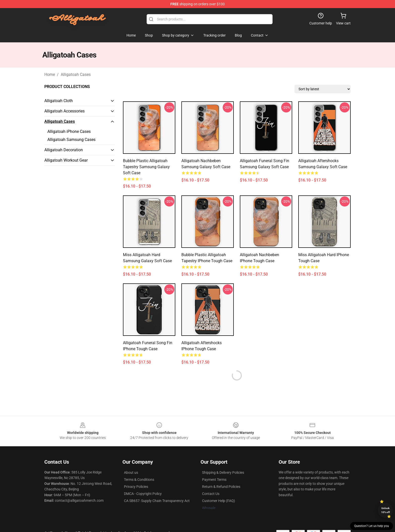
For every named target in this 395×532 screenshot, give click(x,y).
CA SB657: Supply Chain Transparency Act (157, 501)
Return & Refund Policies (221, 487)
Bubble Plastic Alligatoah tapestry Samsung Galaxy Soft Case (146, 167)
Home (50, 75)
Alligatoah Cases (76, 75)
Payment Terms (214, 480)
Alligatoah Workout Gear (66, 160)
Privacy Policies (136, 487)
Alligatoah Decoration (64, 150)
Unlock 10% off (386, 510)
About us (131, 472)
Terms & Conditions (139, 480)
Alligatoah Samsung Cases (71, 140)
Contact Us (211, 494)
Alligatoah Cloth (59, 101)
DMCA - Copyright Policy (143, 494)
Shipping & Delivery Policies (223, 472)
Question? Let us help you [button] (372, 526)
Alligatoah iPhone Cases (69, 131)
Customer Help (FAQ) (219, 501)
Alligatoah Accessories (64, 111)
